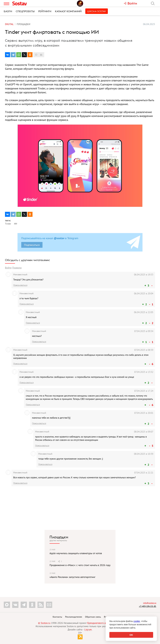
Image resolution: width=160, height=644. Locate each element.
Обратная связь (93, 617)
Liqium (88, 630)
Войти (8, 268)
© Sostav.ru (44, 623)
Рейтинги (45, 11)
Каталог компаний (68, 11)
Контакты (57, 617)
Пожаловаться (20, 285)
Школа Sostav (97, 11)
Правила (17, 268)
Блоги (8, 11)
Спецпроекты (25, 11)
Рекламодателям (74, 617)
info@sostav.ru (150, 603)
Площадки (59, 537)
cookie (137, 621)
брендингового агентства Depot (105, 623)
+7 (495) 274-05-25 (148, 606)
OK (131, 635)
